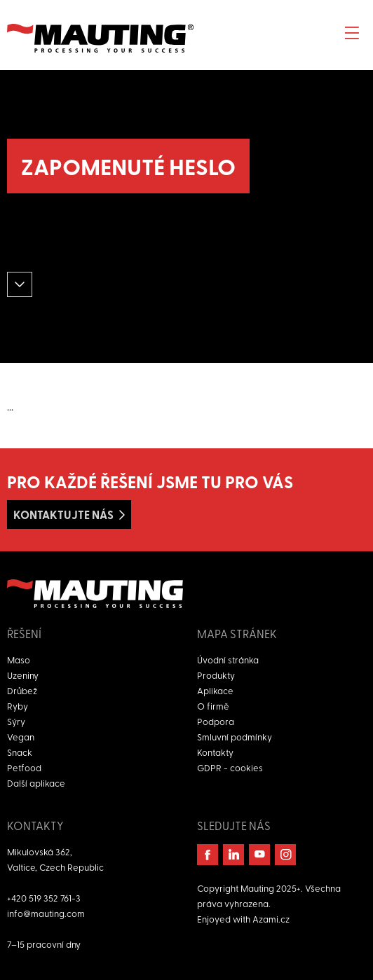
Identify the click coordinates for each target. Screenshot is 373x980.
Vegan (21, 737)
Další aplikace (36, 783)
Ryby (18, 706)
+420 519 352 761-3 (44, 898)
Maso (19, 660)
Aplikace (215, 690)
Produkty (216, 675)
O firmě (213, 706)
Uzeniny (23, 675)
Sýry (16, 721)
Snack (20, 752)
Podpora (216, 721)
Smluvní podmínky (235, 737)
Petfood (24, 767)
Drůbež (22, 690)
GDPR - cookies (230, 767)
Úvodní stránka (228, 660)
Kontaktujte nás (63, 515)
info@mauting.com (46, 913)
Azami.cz (271, 919)
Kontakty (215, 752)
